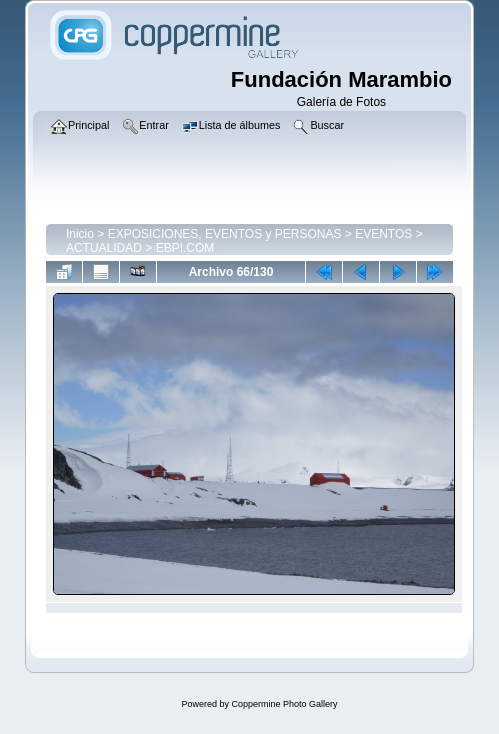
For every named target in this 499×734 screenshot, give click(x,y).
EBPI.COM (185, 248)
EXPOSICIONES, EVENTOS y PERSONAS (225, 234)
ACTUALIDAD (104, 248)
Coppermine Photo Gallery (284, 704)
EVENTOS (383, 234)
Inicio (80, 234)
